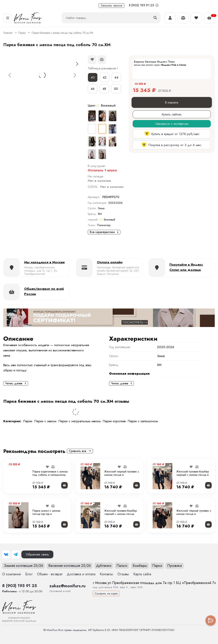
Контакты (106, 574)
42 (105, 77)
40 (93, 77)
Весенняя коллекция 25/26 (70, 566)
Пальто (122, 566)
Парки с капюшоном (143, 421)
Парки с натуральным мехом (80, 421)
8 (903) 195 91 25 (144, 5)
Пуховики (175, 566)
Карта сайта (142, 574)
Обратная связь (37, 554)
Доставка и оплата (81, 574)
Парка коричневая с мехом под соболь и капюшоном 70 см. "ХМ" (50, 475)
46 (93, 89)
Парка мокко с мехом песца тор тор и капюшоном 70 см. (46, 514)
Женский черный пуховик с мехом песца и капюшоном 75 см (122, 475)
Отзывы (123, 574)
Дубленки (104, 566)
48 (104, 89)
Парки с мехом (45, 421)
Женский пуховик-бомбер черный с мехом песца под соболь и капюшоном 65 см (121, 516)
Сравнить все (80, 451)
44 (116, 77)
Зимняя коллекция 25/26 (24, 566)
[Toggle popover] (211, 621)
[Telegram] (16, 554)
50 (116, 89)
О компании (12, 574)
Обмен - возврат (50, 574)
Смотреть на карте (106, 593)
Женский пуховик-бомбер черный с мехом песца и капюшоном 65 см (193, 475)
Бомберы (140, 566)
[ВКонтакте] (6, 554)
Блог (29, 574)
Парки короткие (114, 421)
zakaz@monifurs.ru (68, 586)
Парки (22, 33)
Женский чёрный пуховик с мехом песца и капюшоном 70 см (194, 514)
